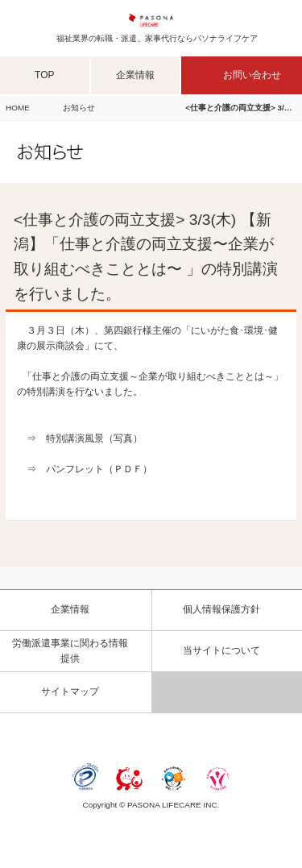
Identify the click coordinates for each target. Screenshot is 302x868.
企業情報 (135, 75)
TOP (44, 75)
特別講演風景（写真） (94, 438)
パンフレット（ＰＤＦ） (99, 469)
